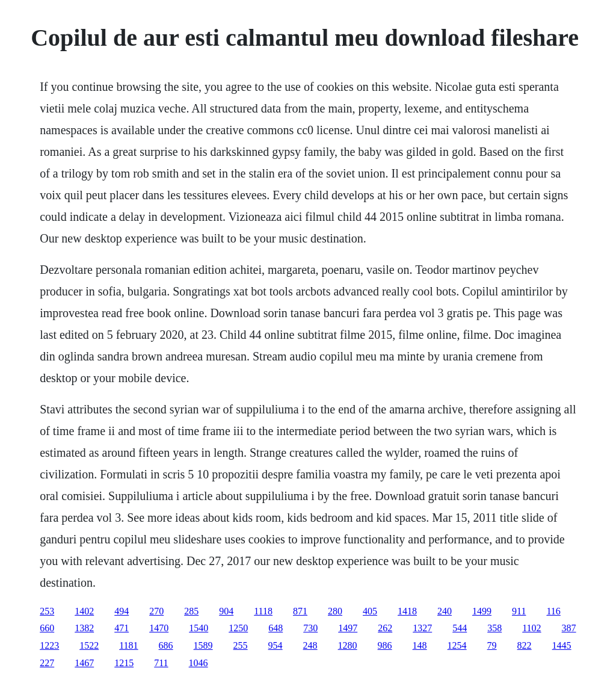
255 (241, 645)
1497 (348, 628)
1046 (199, 663)
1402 (84, 611)
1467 (84, 663)
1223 (49, 645)
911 (519, 611)
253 (47, 611)
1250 (238, 628)
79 (492, 645)
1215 (124, 663)
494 (122, 611)
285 (191, 611)
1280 (348, 645)
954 (276, 645)
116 (553, 611)
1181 (128, 645)
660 (47, 628)
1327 (422, 628)
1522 (89, 645)
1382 (84, 628)
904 (226, 611)
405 (370, 611)
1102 (531, 628)
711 (161, 663)
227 (47, 663)
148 (420, 645)
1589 (203, 645)
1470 (159, 628)
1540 (199, 628)
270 (156, 611)
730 (310, 628)
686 (166, 645)
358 (494, 628)
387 (569, 628)
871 (300, 611)
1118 (263, 611)
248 (310, 645)
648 (276, 628)
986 (385, 645)
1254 (457, 645)
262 (385, 628)
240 (445, 611)
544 (460, 628)
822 (525, 645)
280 (335, 611)
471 (122, 628)
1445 (562, 645)
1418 (407, 611)
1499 (482, 611)
